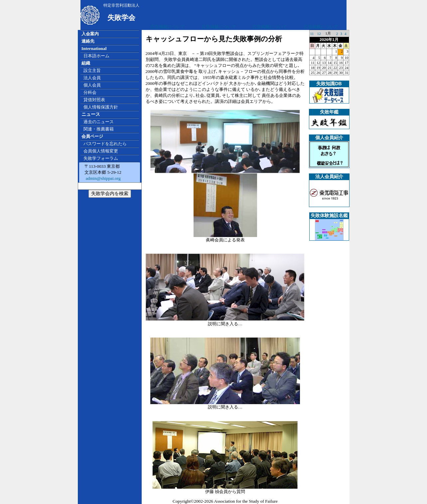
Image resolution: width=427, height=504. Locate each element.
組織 (86, 63)
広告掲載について (168, 27)
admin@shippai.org (102, 178)
